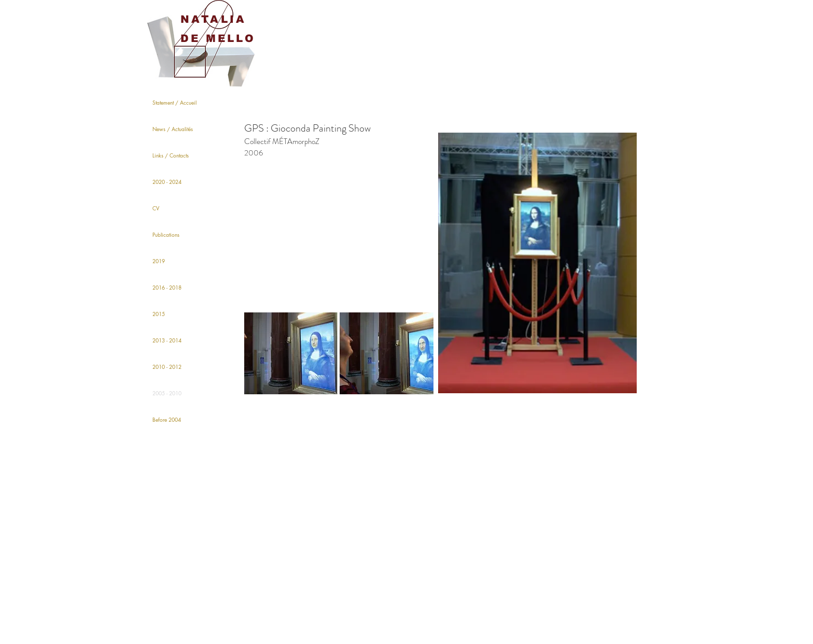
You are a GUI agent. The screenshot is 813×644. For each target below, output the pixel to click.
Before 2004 (167, 419)
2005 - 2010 (167, 393)
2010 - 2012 (167, 367)
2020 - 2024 (167, 182)
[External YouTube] (339, 242)
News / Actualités (173, 129)
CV (156, 208)
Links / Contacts (171, 155)
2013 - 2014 (167, 340)
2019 (159, 261)
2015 (159, 314)
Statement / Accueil (174, 102)
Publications (166, 234)
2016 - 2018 (167, 287)
